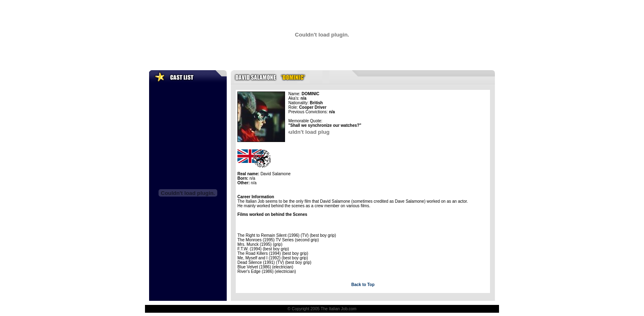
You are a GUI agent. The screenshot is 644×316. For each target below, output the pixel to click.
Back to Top (363, 285)
